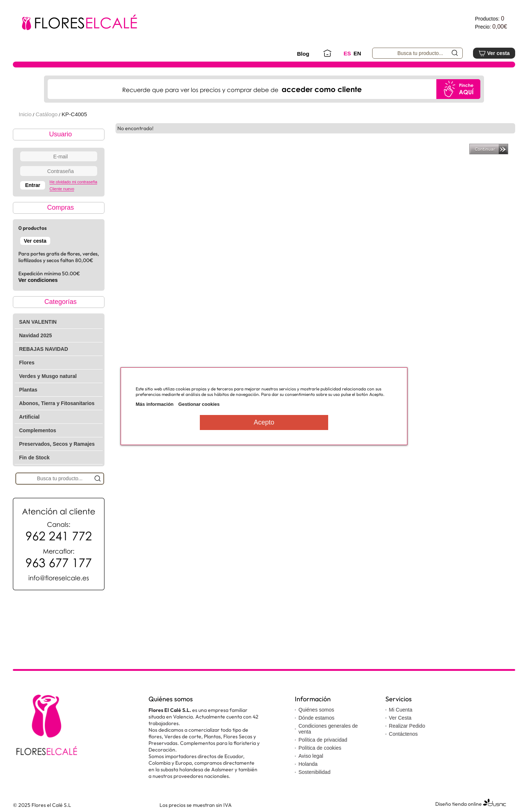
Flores (27, 363)
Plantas (28, 390)
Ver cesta (494, 53)
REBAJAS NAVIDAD (44, 349)
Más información (155, 404)
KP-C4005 (74, 114)
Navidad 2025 (36, 335)
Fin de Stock (34, 458)
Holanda (308, 764)
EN (357, 53)
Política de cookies (320, 748)
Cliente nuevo (62, 189)
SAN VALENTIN (38, 322)
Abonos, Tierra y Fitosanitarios (57, 403)
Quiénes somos (316, 710)
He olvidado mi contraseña (73, 182)
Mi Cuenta (401, 710)
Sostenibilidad (314, 772)
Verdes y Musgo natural (48, 376)
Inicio (25, 114)
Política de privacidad (323, 740)
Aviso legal (311, 756)
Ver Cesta (400, 718)
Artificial (29, 417)
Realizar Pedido (407, 726)
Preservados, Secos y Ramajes (57, 444)
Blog (303, 54)
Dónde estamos (316, 718)
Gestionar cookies (199, 404)
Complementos (38, 430)
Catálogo (47, 114)
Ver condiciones (38, 280)
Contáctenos (404, 734)
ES (347, 53)
